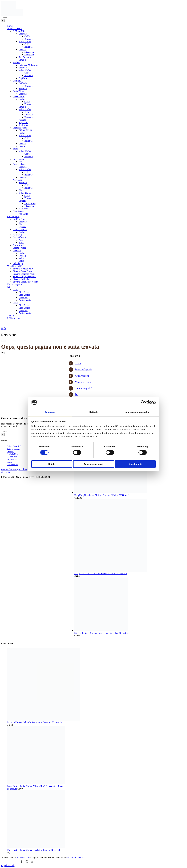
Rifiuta (52, 464)
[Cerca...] (14, 18)
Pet (76, 394)
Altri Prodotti (82, 376)
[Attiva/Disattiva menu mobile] (2, 328)
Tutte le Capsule (83, 370)
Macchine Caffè (83, 382)
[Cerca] (3, 21)
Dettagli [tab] (94, 412)
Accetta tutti (135, 464)
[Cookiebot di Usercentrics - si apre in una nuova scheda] (143, 402)
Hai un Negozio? (84, 388)
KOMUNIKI (23, 858)
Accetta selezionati (94, 464)
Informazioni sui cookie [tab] (137, 412)
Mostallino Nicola (75, 858)
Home (78, 363)
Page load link (8, 865)
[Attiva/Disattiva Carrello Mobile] (5, 328)
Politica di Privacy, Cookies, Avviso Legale (21, 469)
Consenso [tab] (50, 412)
